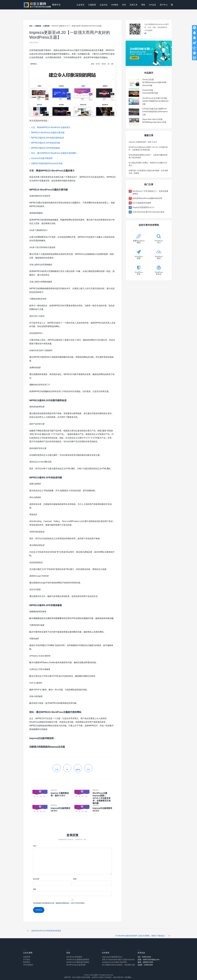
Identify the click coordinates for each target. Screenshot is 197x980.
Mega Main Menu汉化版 (152, 119)
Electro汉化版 (148, 79)
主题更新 (46, 26)
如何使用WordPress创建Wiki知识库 (147, 198)
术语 (124, 5)
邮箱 (75, 879)
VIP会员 (152, 5)
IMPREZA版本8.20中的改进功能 (45, 143)
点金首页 (80, 5)
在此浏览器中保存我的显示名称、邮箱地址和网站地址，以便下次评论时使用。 (59, 903)
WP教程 (115, 5)
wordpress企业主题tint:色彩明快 (115, 960)
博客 (143, 5)
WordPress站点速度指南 (76, 963)
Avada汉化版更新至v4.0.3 (143, 207)
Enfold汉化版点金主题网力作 (154, 109)
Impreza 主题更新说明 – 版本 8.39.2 (143, 142)
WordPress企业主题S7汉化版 (155, 98)
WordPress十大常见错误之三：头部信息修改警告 (150, 192)
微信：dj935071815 (145, 960)
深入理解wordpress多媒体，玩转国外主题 (118, 963)
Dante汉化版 (148, 90)
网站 (35, 889)
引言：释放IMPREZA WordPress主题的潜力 (51, 127)
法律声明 (27, 955)
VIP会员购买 (28, 963)
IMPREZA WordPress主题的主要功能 (48, 133)
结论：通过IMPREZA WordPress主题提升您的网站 (54, 153)
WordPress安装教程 (74, 955)
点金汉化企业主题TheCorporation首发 (148, 212)
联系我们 (27, 960)
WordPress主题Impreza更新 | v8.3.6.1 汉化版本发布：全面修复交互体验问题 (102, 798)
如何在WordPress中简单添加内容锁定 (45, 932)
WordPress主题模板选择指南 (78, 957)
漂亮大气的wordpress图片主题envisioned (118, 957)
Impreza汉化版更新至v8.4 (112, 955)
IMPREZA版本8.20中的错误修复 (45, 148)
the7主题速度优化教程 (142, 203)
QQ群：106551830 (145, 963)
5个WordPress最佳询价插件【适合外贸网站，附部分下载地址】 (142, 932)
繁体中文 (56, 5)
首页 (31, 26)
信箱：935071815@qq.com (149, 957)
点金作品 (104, 5)
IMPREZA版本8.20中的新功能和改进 (47, 138)
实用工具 (134, 5)
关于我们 (27, 957)
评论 (35, 846)
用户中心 (164, 5)
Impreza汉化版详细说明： (43, 158)
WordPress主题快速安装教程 (78, 960)
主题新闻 (92, 5)
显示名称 (37, 879)
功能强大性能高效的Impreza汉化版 (47, 163)
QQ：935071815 (144, 955)
